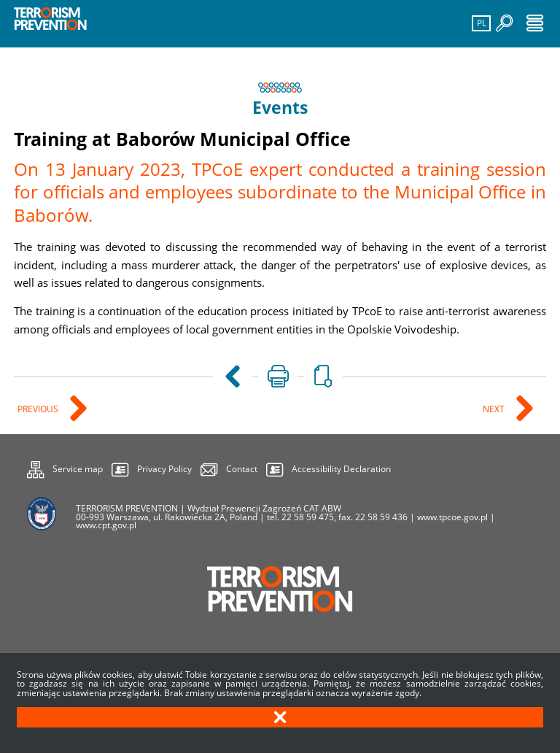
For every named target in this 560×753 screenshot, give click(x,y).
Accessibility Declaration (341, 469)
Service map (65, 467)
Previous (39, 410)
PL (480, 22)
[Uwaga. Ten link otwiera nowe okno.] (277, 377)
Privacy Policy (164, 469)
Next (495, 410)
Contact (242, 469)
